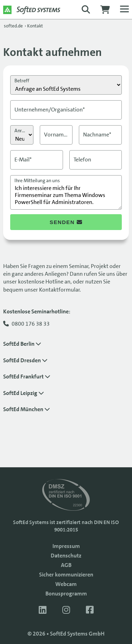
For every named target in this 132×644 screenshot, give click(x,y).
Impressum (66, 546)
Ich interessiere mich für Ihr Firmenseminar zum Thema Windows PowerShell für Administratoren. (66, 192)
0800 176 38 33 (31, 324)
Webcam (66, 584)
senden (66, 222)
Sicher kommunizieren (66, 575)
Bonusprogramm (66, 594)
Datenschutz (66, 556)
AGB (66, 565)
